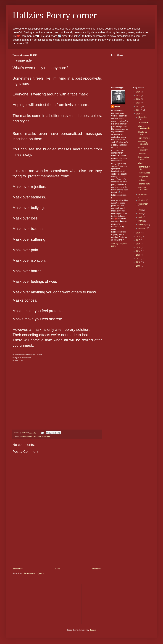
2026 (139, 92)
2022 (139, 106)
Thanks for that (142, 133)
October (142, 200)
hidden (29, 436)
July (140, 210)
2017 (139, 240)
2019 (139, 233)
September (143, 204)
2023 (139, 103)
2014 (139, 251)
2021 (139, 110)
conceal (23, 436)
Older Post (97, 569)
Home (58, 569)
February (142, 225)
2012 (139, 259)
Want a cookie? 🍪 (144, 127)
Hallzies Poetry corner (55, 15)
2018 (139, 237)
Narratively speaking (143, 143)
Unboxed (142, 154)
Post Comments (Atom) (34, 573)
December (143, 117)
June (141, 214)
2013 (139, 255)
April (141, 217)
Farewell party (144, 184)
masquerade (143, 176)
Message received (143, 189)
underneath (46, 436)
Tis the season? (143, 149)
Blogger (93, 630)
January (142, 228)
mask (34, 436)
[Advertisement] (57, 544)
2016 (139, 244)
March (141, 221)
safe (39, 436)
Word (140, 163)
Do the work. (143, 122)
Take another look (143, 158)
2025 (139, 95)
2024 (139, 99)
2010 (139, 262)
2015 (139, 248)
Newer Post (18, 569)
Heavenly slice (144, 173)
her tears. (142, 180)
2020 (139, 114)
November (143, 194)
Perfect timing (144, 138)
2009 (139, 266)
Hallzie (117, 107)
